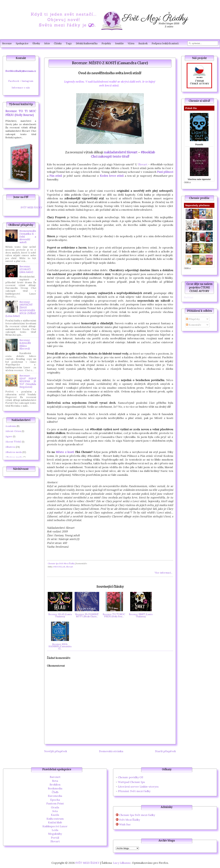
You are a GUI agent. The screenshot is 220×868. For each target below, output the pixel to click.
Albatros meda (14, 452)
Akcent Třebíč (13, 442)
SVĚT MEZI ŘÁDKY (31, 207)
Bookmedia (55, 788)
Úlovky (36, 44)
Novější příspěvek (56, 751)
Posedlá (199, 145)
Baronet (55, 777)
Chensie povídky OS (131, 777)
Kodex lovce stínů (112, 176)
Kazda (55, 815)
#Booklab (148, 152)
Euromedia (55, 796)
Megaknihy (55, 834)
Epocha (55, 800)
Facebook (14, 81)
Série (47, 44)
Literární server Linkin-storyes (138, 787)
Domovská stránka (111, 751)
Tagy (69, 44)
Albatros (10, 447)
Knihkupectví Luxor (55, 826)
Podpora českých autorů (165, 44)
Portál (55, 838)
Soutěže (119, 44)
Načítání (189, 297)
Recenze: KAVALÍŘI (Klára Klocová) (25, 344)
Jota (55, 811)
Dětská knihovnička (87, 44)
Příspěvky (193, 319)
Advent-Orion (13, 431)
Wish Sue (125, 824)
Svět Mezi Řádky (130, 820)
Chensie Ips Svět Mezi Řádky (61, 563)
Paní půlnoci (165, 172)
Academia (11, 426)
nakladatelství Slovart (121, 152)
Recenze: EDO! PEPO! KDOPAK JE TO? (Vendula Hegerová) (28, 381)
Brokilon (55, 784)
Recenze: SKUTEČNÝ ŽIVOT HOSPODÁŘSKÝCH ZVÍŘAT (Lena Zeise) (21, 309)
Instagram (27, 81)
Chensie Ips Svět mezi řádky (137, 815)
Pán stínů (56, 176)
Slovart (143, 164)
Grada (55, 807)
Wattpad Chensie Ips (131, 782)
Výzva (131, 44)
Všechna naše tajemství (199, 179)
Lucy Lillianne (122, 863)
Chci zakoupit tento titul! (110, 156)
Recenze (7, 44)
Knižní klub (55, 822)
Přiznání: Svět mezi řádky (134, 791)
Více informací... (163, 573)
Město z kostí (65, 452)
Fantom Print (55, 803)
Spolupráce (22, 44)
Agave (9, 436)
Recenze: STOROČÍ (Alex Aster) (26, 269)
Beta (55, 781)
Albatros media (14, 457)
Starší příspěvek (165, 751)
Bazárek (143, 44)
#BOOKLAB (59, 567)
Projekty (106, 44)
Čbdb (55, 792)
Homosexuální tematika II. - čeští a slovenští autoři (28, 237)
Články (58, 44)
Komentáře (194, 325)
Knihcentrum (55, 819)
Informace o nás (21, 88)
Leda (55, 830)
